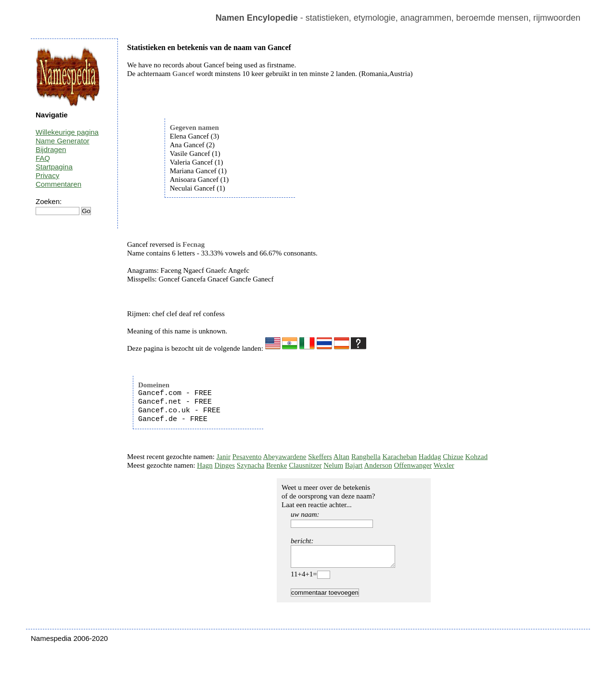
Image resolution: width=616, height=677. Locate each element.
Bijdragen (51, 149)
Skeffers (320, 457)
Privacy (47, 175)
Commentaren (58, 184)
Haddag (430, 457)
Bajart (354, 465)
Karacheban (399, 457)
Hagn (205, 465)
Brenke (276, 465)
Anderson (378, 465)
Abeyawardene (284, 457)
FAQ (43, 158)
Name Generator (63, 141)
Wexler (444, 465)
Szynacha (250, 465)
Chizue (453, 457)
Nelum (333, 465)
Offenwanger (413, 465)
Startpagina (54, 167)
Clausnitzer (305, 465)
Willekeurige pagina (67, 132)
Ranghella (366, 457)
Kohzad (476, 457)
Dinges (225, 465)
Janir (224, 457)
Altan (341, 457)
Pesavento (247, 457)
